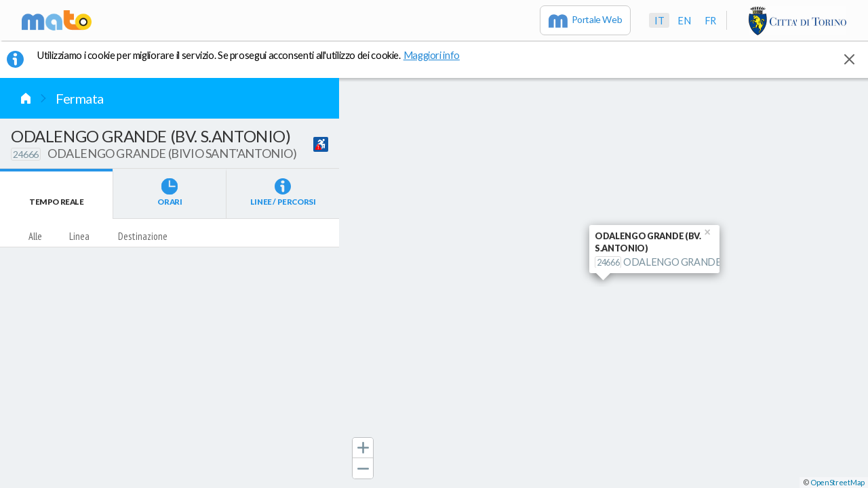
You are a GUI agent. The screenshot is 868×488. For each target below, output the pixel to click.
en (684, 20)
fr (710, 20)
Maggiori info (439, 55)
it (659, 20)
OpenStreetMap (837, 482)
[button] (363, 448)
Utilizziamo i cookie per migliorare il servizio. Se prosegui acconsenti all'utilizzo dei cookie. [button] (257, 55)
